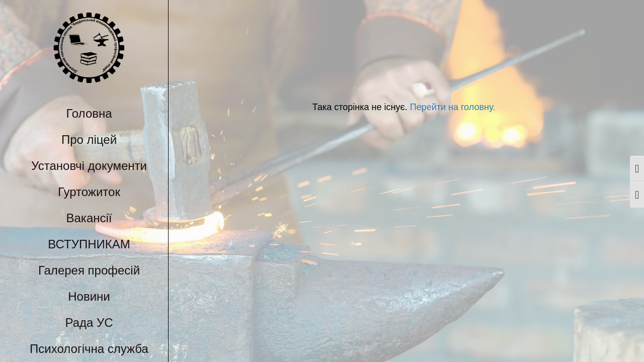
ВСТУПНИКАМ (89, 244)
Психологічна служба (89, 349)
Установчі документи (89, 166)
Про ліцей (89, 140)
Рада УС (89, 323)
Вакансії (89, 218)
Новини (89, 296)
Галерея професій (89, 270)
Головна (89, 113)
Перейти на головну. (451, 107)
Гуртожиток (89, 192)
